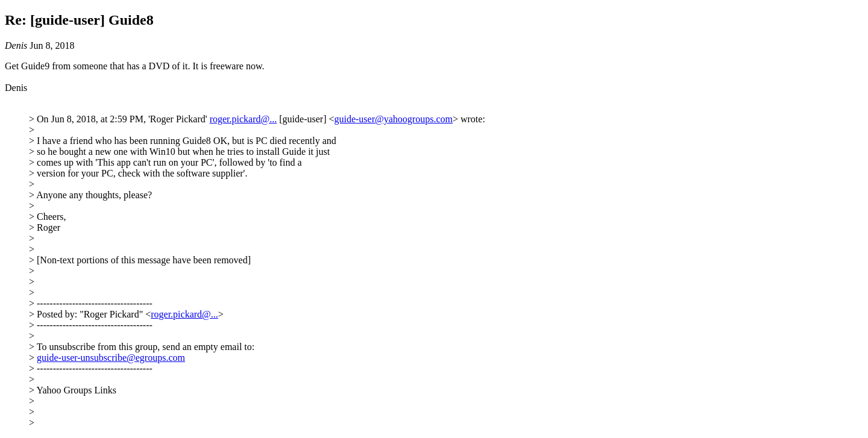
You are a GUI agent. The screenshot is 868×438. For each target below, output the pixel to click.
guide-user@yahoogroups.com (393, 119)
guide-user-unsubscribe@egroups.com (111, 358)
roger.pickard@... (244, 119)
